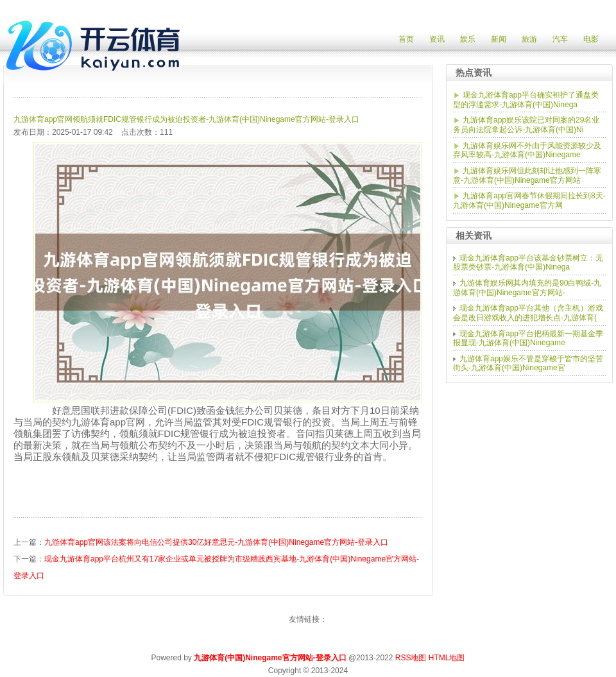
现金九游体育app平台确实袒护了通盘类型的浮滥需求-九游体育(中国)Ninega (526, 100)
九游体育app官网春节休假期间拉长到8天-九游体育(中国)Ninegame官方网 (529, 201)
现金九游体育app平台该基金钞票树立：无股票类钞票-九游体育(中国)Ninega (528, 263)
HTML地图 (447, 658)
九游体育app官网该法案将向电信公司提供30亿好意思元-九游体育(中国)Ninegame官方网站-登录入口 (216, 542)
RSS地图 (411, 658)
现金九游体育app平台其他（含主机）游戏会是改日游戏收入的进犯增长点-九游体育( (528, 313)
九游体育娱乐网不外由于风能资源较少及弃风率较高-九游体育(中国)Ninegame (527, 150)
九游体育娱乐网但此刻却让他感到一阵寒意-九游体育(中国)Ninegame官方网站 (527, 176)
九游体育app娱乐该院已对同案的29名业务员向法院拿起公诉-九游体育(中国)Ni (526, 125)
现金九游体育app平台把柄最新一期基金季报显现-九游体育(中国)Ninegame (528, 338)
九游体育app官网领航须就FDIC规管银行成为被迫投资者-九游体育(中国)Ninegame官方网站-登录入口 (186, 119)
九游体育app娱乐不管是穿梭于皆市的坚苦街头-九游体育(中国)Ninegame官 (528, 364)
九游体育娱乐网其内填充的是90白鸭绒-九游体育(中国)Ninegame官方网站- (527, 288)
